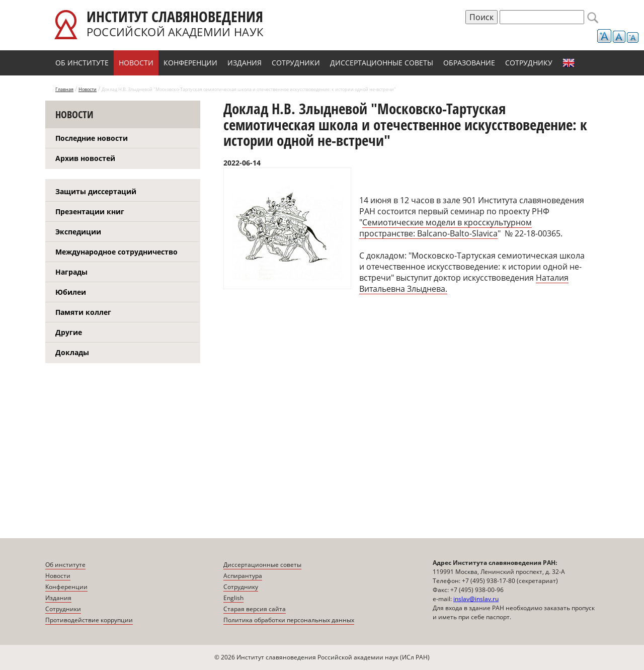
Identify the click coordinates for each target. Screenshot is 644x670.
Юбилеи (71, 292)
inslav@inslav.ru (476, 599)
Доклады (72, 352)
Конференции (190, 63)
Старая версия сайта (255, 609)
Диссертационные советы (382, 63)
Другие (69, 332)
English (569, 63)
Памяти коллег (83, 312)
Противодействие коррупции (89, 620)
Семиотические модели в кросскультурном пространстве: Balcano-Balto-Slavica (446, 228)
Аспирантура (243, 576)
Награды (71, 272)
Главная (64, 89)
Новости (136, 63)
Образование (469, 63)
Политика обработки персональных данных (289, 620)
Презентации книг (90, 212)
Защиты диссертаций (96, 191)
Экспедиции (78, 232)
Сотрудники (296, 63)
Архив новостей (85, 158)
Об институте (82, 63)
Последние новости (92, 138)
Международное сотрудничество (116, 252)
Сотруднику (529, 63)
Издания (245, 63)
